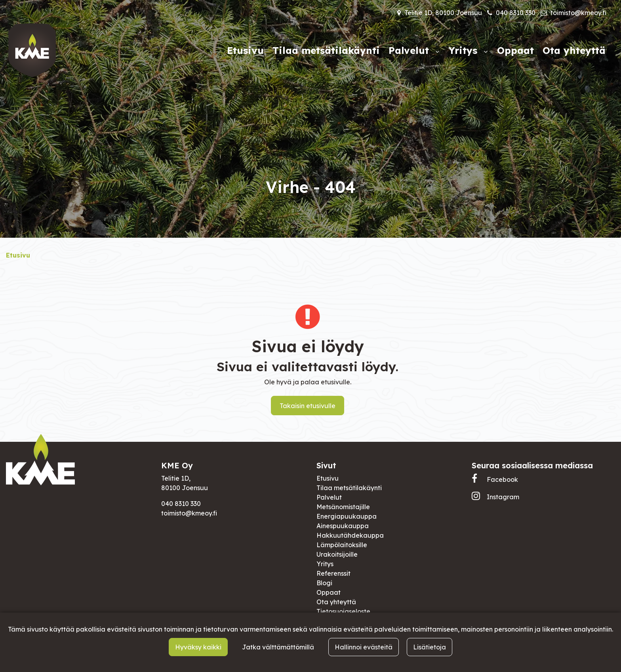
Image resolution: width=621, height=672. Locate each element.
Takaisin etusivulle (308, 406)
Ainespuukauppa (343, 526)
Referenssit (333, 573)
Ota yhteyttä (336, 602)
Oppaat (329, 592)
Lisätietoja (430, 647)
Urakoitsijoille (337, 554)
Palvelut (329, 497)
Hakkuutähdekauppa (350, 535)
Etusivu (328, 478)
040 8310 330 (516, 13)
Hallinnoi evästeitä (364, 647)
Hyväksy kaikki (198, 647)
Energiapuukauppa (347, 516)
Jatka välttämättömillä (278, 647)
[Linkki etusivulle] (32, 50)
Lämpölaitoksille (342, 545)
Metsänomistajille (343, 507)
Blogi (324, 583)
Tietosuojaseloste (343, 611)
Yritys (325, 564)
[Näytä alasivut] (437, 52)
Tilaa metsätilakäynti (349, 488)
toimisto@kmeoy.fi (578, 13)
